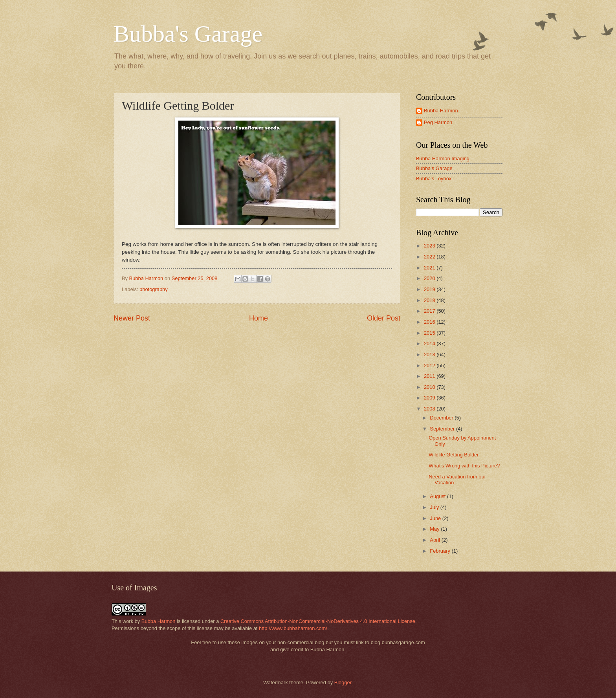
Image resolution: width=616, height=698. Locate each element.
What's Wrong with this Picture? (464, 466)
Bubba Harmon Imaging (443, 158)
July (435, 507)
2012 (430, 365)
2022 (430, 257)
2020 (430, 278)
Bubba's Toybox (434, 179)
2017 (430, 311)
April (435, 540)
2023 (430, 246)
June (436, 518)
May (435, 529)
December (442, 418)
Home (258, 318)
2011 (430, 376)
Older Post (384, 318)
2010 (430, 387)
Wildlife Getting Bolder (454, 455)
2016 (430, 322)
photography (154, 289)
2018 (430, 300)
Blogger (343, 682)
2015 (430, 333)
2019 (430, 289)
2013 (430, 354)
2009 (430, 398)
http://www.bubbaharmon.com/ (293, 628)
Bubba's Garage (188, 34)
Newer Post (132, 318)
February (441, 551)
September (443, 429)
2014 (430, 344)
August (438, 496)
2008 (430, 409)
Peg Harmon (438, 122)
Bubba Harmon (441, 111)
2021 (430, 268)
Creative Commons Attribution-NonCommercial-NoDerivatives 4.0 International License (318, 621)
